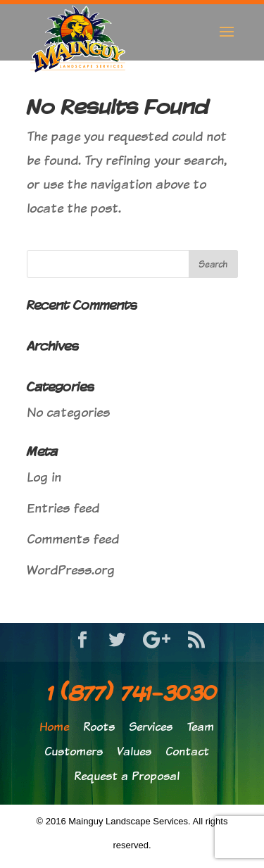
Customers (74, 751)
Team (200, 727)
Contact (187, 751)
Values (134, 751)
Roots (99, 727)
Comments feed (73, 539)
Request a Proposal (127, 776)
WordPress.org (71, 570)
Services (151, 727)
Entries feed (63, 508)
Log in (44, 477)
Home (54, 727)
